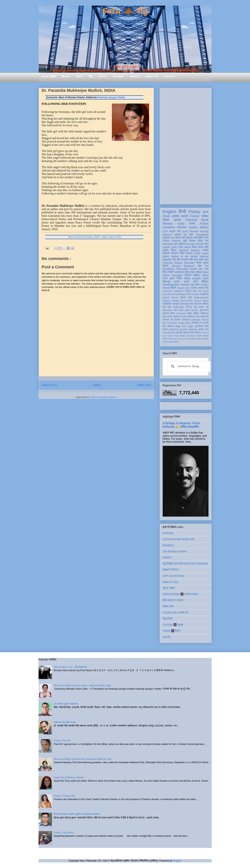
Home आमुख (49, 76)
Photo (175, 298)
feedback (191, 336)
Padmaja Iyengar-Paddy (111, 97)
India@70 (179, 291)
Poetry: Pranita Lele (64, 796)
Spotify (167, 637)
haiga (191, 326)
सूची (185, 241)
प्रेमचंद (194, 288)
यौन (164, 326)
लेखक (166, 220)
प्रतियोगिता (167, 304)
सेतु (90, 76)
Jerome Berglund (183, 266)
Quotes (184, 329)
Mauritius (167, 310)
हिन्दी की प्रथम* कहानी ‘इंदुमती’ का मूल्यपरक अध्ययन (77, 814)
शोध (207, 244)
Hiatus (103, 76)
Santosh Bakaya (189, 250)
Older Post (144, 385)
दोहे (175, 310)
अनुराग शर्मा (175, 231)
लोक (165, 317)
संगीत (165, 339)
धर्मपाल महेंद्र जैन (199, 241)
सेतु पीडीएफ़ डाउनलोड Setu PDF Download (185, 564)
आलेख (175, 216)
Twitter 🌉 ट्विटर (172, 631)
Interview (168, 244)
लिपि (207, 326)
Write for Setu (171, 582)
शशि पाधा (193, 260)
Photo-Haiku (180, 336)
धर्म (172, 320)
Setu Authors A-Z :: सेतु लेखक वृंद (70, 667)
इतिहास (188, 291)
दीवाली (186, 333)
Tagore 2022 (184, 288)
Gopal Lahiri (170, 247)
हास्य (187, 310)
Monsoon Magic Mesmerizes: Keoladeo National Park (83, 759)
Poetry (194, 212)
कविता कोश (168, 606)
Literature (181, 313)
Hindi (166, 216)
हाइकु (178, 326)
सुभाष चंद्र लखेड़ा (193, 272)
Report (198, 301)
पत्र (201, 269)
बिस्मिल (205, 282)
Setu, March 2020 (112, 237)
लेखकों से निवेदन (171, 570)
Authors (118, 76)
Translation (202, 235)
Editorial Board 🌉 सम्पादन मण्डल (180, 594)
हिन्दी (182, 212)
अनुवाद (189, 238)
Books (66, 76)
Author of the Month (184, 256)
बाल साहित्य (179, 244)
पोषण (196, 282)
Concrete (167, 291)
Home (97, 385)
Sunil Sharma (190, 231)
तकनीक (179, 333)
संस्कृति (176, 304)
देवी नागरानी (183, 260)
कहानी (185, 216)
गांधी (189, 294)
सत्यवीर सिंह (203, 288)
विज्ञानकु (167, 282)
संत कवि (167, 307)
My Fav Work (170, 323)
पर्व (207, 307)
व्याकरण (171, 326)
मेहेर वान (203, 266)
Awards (135, 76)
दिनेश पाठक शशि (200, 247)
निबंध (182, 253)
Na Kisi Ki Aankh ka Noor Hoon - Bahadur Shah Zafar (83, 685)
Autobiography (171, 285)
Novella (185, 285)
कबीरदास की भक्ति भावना (65, 722)
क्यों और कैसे (196, 304)
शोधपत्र (182, 227)
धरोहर (165, 250)
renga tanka (184, 323)
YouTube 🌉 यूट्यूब (173, 625)
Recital (171, 333)
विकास (198, 333)
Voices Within (198, 227)
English (169, 212)
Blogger (177, 861)
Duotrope (168, 533)
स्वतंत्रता (186, 320)
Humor (205, 320)
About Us (152, 76)
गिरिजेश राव (197, 323)
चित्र (165, 272)
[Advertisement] (186, 145)
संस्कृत (187, 278)
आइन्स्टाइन (185, 304)
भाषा (206, 269)
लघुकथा (166, 238)
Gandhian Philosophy (176, 269)
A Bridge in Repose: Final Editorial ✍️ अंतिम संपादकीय (181, 425)
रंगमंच (192, 333)
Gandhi (175, 301)
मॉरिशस (205, 304)
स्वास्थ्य (176, 317)
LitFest (195, 310)
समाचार (189, 253)
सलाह (170, 317)
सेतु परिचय (168, 618)
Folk (165, 333)
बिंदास (174, 250)
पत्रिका (206, 336)
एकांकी (199, 336)
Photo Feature (172, 241)
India (181, 224)
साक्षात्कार (167, 260)
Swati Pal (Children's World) (69, 777)
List (165, 231)
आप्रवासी (204, 317)
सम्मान (177, 282)
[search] (188, 366)
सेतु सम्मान (199, 307)
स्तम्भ (192, 224)
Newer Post (49, 385)
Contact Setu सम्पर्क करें (175, 612)
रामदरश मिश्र (169, 313)
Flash (197, 253)
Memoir (204, 256)
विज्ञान (173, 288)
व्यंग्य (206, 238)
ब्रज (207, 329)
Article (204, 224)
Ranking (193, 329)
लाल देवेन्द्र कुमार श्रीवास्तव (66, 704)
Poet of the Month (188, 339)
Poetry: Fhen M (62, 741)
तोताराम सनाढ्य (203, 339)
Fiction (195, 216)
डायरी (201, 329)
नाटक (181, 310)
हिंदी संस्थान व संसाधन (173, 600)
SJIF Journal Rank (173, 576)
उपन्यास (166, 320)
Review (168, 224)
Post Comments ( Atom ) (103, 397)
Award (166, 298)
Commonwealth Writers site (179, 539)
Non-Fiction (186, 301)
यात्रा (197, 285)
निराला (189, 307)
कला (195, 291)
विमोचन (177, 320)
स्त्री (190, 298)
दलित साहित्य (193, 313)
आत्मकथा (179, 272)
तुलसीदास (199, 326)
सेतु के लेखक (169, 588)
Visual (183, 317)
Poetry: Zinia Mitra (64, 833)
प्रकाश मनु (180, 235)
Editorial (191, 220)
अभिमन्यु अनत (194, 317)
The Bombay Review (175, 551)
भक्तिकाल (204, 313)
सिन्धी (183, 298)
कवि (191, 235)
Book (205, 220)
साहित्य (196, 275)
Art (173, 238)
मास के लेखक (168, 342)
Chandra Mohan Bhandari (179, 263)
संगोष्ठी (176, 342)
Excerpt (190, 244)
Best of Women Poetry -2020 (84, 237)
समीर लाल (203, 260)
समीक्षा (205, 216)
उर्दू (192, 285)
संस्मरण (175, 253)
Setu (79, 76)
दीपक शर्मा (180, 238)
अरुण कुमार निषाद (172, 278)
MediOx (167, 557)
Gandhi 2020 (200, 278)
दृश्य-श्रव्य (204, 310)
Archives (170, 76)
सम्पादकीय (198, 238)
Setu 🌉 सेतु (125, 11)
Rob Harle (184, 247)
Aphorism (174, 329)
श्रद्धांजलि (204, 294)
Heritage (196, 320)
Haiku (205, 275)
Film (184, 326)
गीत (174, 260)
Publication (179, 307)
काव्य (206, 212)
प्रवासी (188, 275)
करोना (187, 282)
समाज (165, 329)
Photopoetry (173, 339)
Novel (194, 269)
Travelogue (180, 294)
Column (195, 294)
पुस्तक (177, 220)
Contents (169, 227)
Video (206, 301)
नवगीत (206, 323)
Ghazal (200, 244)
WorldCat (168, 545)
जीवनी (171, 272)
